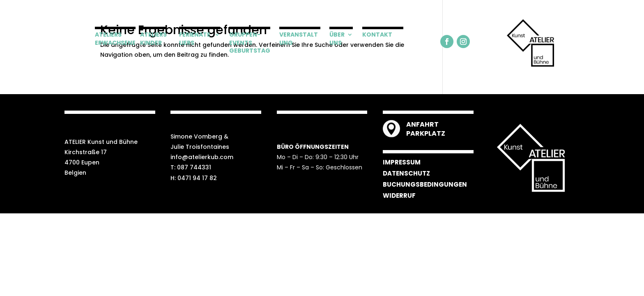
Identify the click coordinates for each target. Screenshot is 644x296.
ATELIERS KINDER (153, 39)
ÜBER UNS (337, 39)
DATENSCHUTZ (406, 173)
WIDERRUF (399, 195)
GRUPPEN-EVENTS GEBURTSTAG (250, 43)
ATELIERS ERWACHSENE (115, 39)
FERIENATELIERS (195, 39)
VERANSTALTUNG (299, 39)
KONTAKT (377, 35)
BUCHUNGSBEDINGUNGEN (425, 184)
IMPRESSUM (402, 162)
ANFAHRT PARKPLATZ (426, 129)
